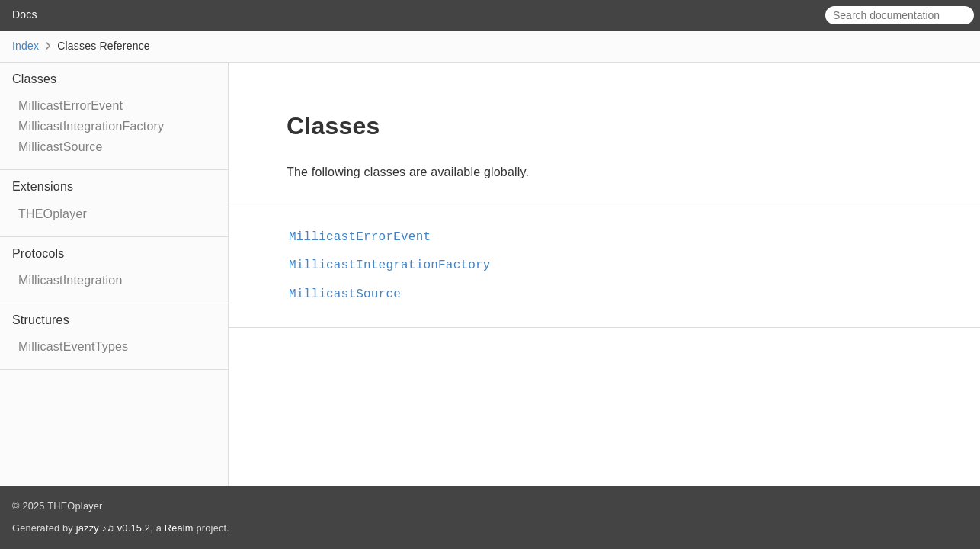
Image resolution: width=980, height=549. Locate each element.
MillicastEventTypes (73, 347)
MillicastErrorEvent (70, 106)
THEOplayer (53, 214)
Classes (34, 79)
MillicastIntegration (70, 280)
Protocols (38, 254)
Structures (41, 320)
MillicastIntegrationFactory (91, 126)
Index (26, 46)
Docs (25, 14)
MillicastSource (61, 147)
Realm (179, 528)
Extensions (43, 186)
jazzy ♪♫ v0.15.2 (113, 528)
